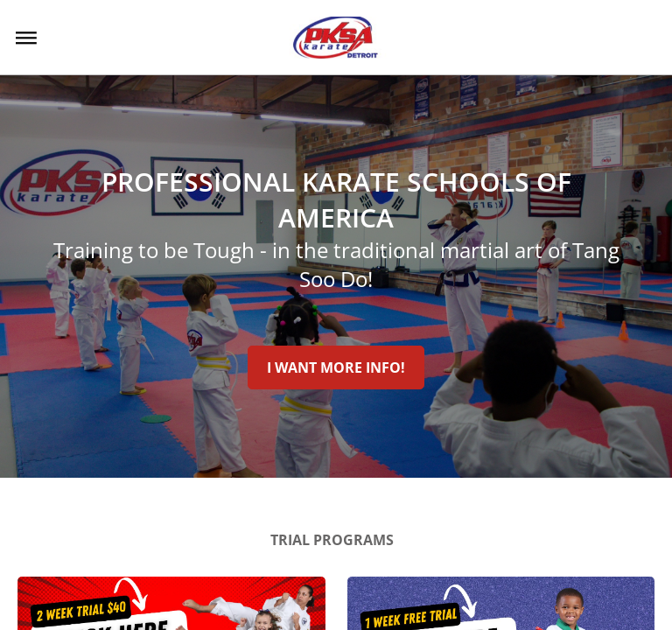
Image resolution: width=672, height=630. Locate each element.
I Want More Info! (336, 367)
